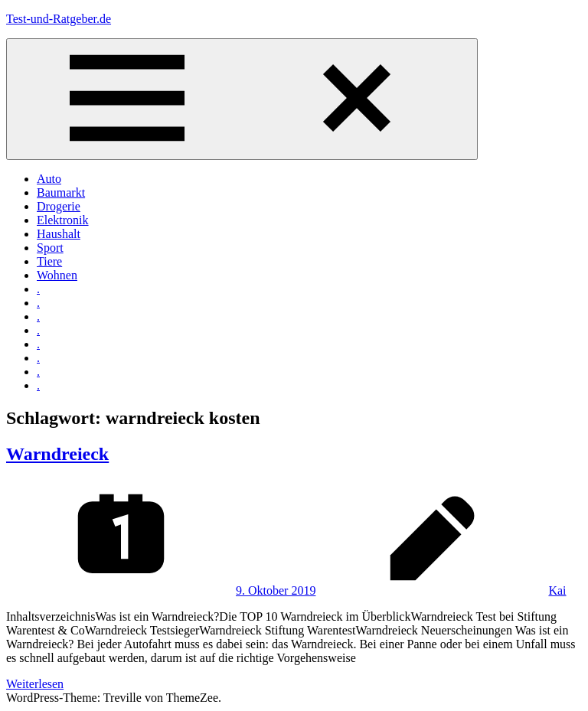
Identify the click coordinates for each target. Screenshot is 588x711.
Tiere (49, 261)
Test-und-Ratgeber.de (59, 19)
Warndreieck (57, 454)
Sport (50, 248)
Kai (557, 590)
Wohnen (57, 275)
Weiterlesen (35, 684)
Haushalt (59, 234)
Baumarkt (61, 192)
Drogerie (59, 206)
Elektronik (63, 220)
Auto (49, 179)
